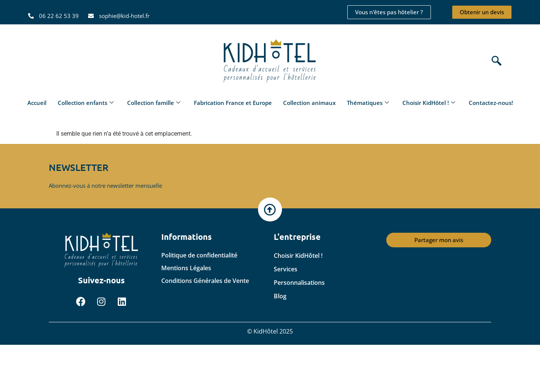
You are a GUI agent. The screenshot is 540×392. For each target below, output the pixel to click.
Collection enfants (86, 103)
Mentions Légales (186, 268)
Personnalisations (299, 283)
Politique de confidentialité (199, 255)
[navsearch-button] (495, 62)
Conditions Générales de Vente (205, 281)
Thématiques (368, 103)
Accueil (37, 103)
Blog (280, 296)
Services (286, 269)
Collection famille (154, 103)
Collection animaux (309, 103)
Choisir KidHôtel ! (429, 103)
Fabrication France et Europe (233, 103)
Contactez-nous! (491, 103)
